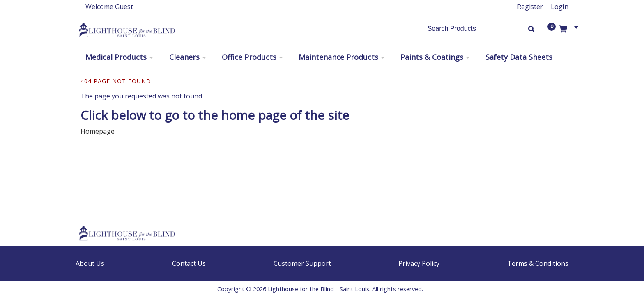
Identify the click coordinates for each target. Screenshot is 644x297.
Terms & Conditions (538, 263)
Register (530, 7)
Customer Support (302, 263)
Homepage (98, 131)
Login (560, 7)
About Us (90, 263)
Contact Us (189, 263)
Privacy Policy (419, 263)
